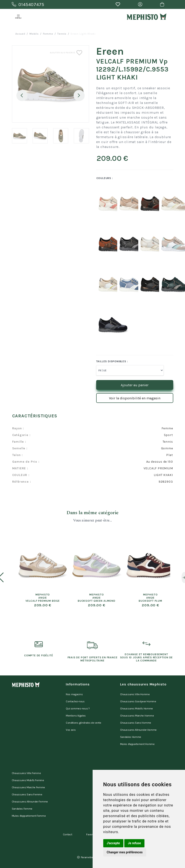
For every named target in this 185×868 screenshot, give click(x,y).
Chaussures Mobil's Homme (136, 709)
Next (79, 96)
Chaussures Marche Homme (137, 716)
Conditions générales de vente (84, 723)
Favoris (90, 834)
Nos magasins (74, 694)
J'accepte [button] (113, 843)
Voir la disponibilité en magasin (135, 398)
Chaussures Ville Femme (26, 773)
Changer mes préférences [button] (125, 852)
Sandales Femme (22, 809)
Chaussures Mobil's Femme (28, 780)
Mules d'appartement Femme (29, 816)
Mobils (34, 34)
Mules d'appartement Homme (137, 744)
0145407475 (28, 5)
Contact (68, 834)
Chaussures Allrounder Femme (30, 802)
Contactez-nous (75, 701)
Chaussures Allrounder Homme (138, 730)
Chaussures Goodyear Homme (138, 701)
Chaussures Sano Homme (136, 723)
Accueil (20, 34)
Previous (22, 96)
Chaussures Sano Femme (27, 794)
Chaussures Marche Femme (28, 787)
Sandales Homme (131, 737)
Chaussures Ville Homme (135, 694)
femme (48, 34)
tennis (62, 34)
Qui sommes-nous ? (78, 709)
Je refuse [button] (134, 843)
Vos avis (71, 730)
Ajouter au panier (135, 385)
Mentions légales (76, 716)
